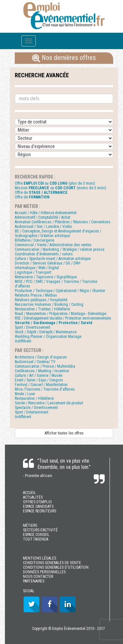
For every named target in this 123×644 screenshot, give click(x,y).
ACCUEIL (30, 493)
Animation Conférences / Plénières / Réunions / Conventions (63, 222)
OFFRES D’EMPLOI (37, 502)
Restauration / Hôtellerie (34, 398)
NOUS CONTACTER (38, 577)
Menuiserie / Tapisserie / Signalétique (46, 277)
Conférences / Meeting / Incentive (42, 371)
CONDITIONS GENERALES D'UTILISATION (56, 567)
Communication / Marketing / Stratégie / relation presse (60, 249)
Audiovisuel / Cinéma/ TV (35, 362)
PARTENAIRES (34, 581)
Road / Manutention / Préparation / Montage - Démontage (61, 314)
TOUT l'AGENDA (36, 539)
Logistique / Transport (33, 272)
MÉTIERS (30, 525)
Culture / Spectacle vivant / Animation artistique (53, 259)
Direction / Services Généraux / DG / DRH (48, 263)
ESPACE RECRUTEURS (40, 511)
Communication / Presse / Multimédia (45, 366)
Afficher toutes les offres (64, 433)
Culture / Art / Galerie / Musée (39, 376)
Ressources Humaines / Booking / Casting (49, 304)
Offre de (41, 193)
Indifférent (23, 341)
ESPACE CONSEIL (36, 535)
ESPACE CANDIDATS (38, 506)
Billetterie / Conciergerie (34, 240)
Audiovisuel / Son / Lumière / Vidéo (43, 227)
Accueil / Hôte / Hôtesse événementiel (46, 213)
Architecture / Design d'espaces (41, 357)
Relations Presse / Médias (36, 295)
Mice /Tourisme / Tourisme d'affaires (45, 389)
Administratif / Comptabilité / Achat (42, 217)
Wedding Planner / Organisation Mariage (48, 337)
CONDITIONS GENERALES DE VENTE (52, 563)
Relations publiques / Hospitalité (41, 300)
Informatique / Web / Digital (37, 268)
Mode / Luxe (25, 394)
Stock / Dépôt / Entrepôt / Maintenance (46, 332)
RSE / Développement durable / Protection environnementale (63, 318)
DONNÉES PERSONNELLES (44, 572)
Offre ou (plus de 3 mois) (55, 183)
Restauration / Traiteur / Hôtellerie (42, 309)
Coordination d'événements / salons (44, 254)
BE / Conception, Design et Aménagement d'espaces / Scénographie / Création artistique (58, 233)
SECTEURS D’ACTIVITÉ (40, 530)
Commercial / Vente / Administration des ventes (53, 245)
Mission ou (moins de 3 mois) (61, 188)
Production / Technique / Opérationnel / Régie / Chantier (60, 291)
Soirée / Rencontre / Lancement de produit (49, 403)
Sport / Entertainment (31, 412)
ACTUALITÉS (33, 497)
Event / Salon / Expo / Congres (39, 380)
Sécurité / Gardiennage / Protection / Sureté (54, 323)
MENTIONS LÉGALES (40, 558)
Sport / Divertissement (32, 327)
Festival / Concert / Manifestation (41, 385)
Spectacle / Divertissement (36, 408)
